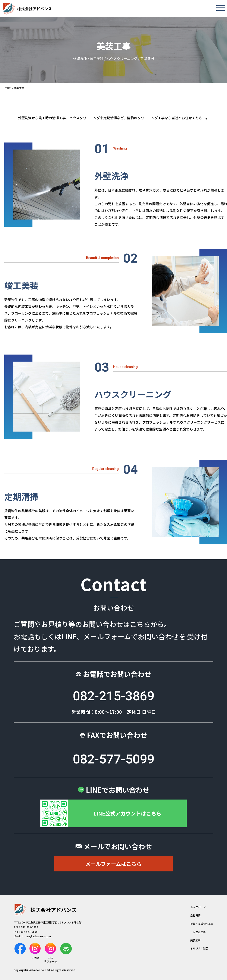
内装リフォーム (51, 953)
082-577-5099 (114, 759)
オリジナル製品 (199, 948)
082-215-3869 (114, 696)
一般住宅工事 (198, 932)
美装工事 (195, 940)
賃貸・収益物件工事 (202, 924)
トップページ (198, 907)
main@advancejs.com (37, 936)
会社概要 (195, 915)
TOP (8, 88)
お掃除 (35, 951)
